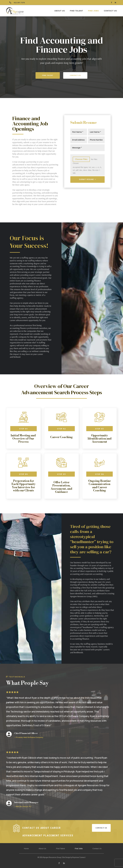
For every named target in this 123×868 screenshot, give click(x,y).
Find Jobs (93, 11)
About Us (60, 11)
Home (26, 848)
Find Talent (76, 11)
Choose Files (81, 159)
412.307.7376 (19, 3)
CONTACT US (101, 828)
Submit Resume (86, 179)
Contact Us (110, 11)
